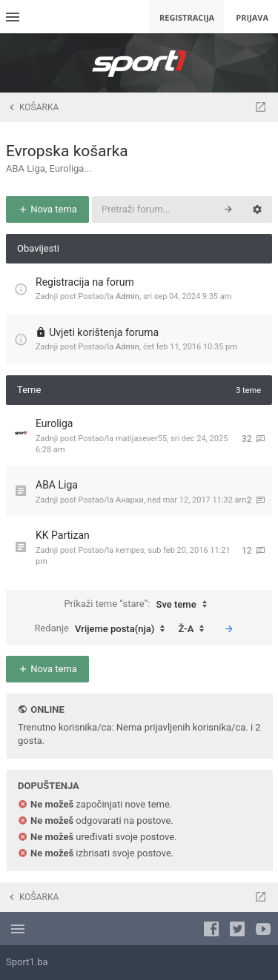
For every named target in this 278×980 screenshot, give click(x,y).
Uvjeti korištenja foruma (104, 332)
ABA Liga (57, 485)
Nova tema (47, 209)
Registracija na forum (85, 282)
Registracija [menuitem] (187, 17)
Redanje (103, 629)
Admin (128, 296)
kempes (130, 550)
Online (47, 709)
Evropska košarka (67, 151)
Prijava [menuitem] (252, 17)
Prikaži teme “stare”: (139, 605)
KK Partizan (63, 535)
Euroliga (54, 423)
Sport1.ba (27, 962)
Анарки (130, 500)
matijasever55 (141, 439)
